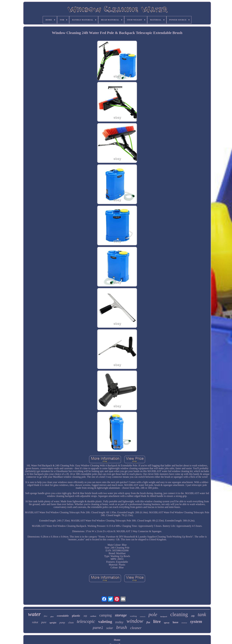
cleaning (179, 614)
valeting (105, 622)
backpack (164, 616)
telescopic (86, 621)
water (34, 614)
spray (167, 623)
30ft (85, 616)
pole (153, 614)
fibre (46, 616)
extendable (63, 616)
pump (62, 623)
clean (71, 623)
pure (44, 622)
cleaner (136, 628)
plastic (76, 616)
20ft (193, 616)
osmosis (143, 616)
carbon (93, 616)
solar (110, 628)
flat (148, 622)
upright (53, 623)
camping (106, 615)
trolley (119, 622)
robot (35, 622)
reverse (184, 623)
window (135, 621)
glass (52, 617)
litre (157, 622)
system (196, 621)
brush (122, 627)
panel (98, 628)
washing (133, 616)
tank (202, 614)
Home (117, 640)
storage (121, 615)
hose (175, 622)
